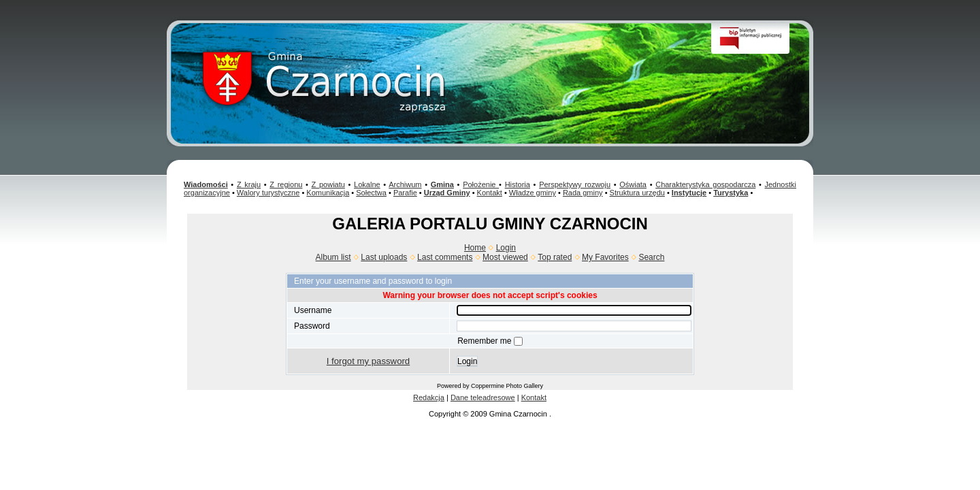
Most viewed (505, 257)
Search (651, 257)
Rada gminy (583, 193)
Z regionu (286, 184)
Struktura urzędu (637, 193)
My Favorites (605, 257)
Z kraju (249, 184)
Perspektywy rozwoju (575, 184)
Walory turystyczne (268, 193)
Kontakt (490, 193)
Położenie (481, 184)
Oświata (633, 184)
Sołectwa (371, 193)
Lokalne (367, 184)
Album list (333, 257)
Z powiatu (328, 184)
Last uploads (384, 257)
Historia (518, 184)
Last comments (445, 257)
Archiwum (405, 184)
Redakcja (429, 397)
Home (475, 248)
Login (506, 248)
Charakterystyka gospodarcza (705, 184)
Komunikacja (328, 193)
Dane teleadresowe (483, 397)
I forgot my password (368, 361)
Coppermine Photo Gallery (507, 386)
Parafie (405, 193)
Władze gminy (533, 193)
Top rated (555, 257)
